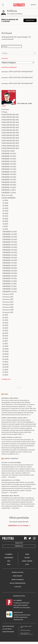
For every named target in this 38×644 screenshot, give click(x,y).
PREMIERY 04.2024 (9, 169)
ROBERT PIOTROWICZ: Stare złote (12, 437)
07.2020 (5, 362)
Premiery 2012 (8, 299)
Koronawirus (9, 558)
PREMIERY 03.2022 (10, 242)
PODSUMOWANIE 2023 (10, 146)
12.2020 (5, 375)
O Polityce (18, 587)
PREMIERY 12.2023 (10, 291)
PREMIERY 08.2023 (10, 271)
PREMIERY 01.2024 (9, 153)
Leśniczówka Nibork (8, 632)
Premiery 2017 (8, 312)
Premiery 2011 (8, 297)
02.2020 (6, 349)
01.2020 (5, 346)
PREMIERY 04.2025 (9, 172)
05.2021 (5, 325)
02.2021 (5, 318)
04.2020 (6, 354)
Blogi (27, 564)
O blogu (4, 112)
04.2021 (5, 323)
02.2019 (5, 203)
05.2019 (5, 211)
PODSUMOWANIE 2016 (10, 127)
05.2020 (6, 357)
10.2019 (5, 224)
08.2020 (6, 364)
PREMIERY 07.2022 (10, 263)
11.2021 (5, 341)
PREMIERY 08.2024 (9, 182)
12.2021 (5, 344)
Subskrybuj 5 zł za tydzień (18, 526)
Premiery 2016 (8, 310)
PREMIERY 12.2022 (10, 289)
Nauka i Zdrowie (27, 561)
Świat (9, 564)
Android (19, 600)
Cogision (26, 626)
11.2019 (5, 226)
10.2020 (5, 370)
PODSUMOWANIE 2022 (10, 143)
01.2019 (5, 200)
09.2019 (5, 221)
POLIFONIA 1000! (8, 151)
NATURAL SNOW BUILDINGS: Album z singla (14, 418)
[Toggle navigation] (3, 5)
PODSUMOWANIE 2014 (10, 122)
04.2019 (5, 208)
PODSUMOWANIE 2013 (10, 120)
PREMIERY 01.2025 (9, 156)
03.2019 (5, 206)
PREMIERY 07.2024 (9, 180)
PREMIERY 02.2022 (10, 237)
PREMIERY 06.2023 (10, 260)
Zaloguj (33, 5)
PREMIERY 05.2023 (10, 255)
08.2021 (5, 333)
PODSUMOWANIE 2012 (10, 117)
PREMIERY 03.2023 (10, 245)
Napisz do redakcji (18, 580)
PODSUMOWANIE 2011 (10, 114)
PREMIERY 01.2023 (10, 234)
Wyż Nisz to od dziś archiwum (11, 463)
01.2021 (5, 315)
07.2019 (5, 216)
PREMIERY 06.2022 (10, 258)
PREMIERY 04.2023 (10, 250)
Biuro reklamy (18, 576)
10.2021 (5, 338)
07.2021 (5, 330)
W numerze (9, 554)
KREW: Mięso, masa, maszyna (10, 496)
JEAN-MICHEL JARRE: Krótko (10, 398)
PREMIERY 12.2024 (9, 193)
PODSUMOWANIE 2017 (10, 130)
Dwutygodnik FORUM (8, 626)
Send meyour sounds (19, 387)
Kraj (9, 561)
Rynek (27, 554)
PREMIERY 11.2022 (10, 284)
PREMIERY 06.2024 (9, 177)
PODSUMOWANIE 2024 (10, 148)
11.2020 (5, 372)
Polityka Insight (7, 629)
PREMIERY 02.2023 (10, 239)
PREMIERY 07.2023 (10, 265)
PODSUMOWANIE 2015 (10, 125)
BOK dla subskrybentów (18, 583)
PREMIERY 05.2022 (10, 252)
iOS (15, 600)
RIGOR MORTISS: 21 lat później (11, 480)
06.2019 (5, 213)
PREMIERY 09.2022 (10, 273)
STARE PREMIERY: (9, 198)
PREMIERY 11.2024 (9, 190)
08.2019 (5, 219)
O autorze (5, 109)
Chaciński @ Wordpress (11, 459)
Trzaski (6, 394)
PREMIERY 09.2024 (9, 185)
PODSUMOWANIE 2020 (10, 138)
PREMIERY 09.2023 (10, 276)
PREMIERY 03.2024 (9, 164)
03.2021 (5, 320)
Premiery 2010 (8, 294)
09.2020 (6, 367)
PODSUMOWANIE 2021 (10, 141)
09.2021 (5, 336)
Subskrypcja (19, 546)
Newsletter (19, 543)
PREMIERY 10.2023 (10, 281)
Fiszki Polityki (18, 613)
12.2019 (5, 229)
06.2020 (6, 359)
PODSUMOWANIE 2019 (10, 135)
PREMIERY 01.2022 (10, 232)
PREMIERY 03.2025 (9, 167)
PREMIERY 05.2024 (9, 174)
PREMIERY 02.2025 (9, 161)
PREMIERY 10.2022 (10, 278)
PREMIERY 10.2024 (9, 187)
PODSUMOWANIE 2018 (10, 133)
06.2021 (5, 328)
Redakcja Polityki (18, 572)
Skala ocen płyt (7, 195)
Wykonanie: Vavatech (25, 630)
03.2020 (6, 351)
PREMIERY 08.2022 (10, 268)
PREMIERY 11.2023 (10, 286)
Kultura (27, 558)
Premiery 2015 (8, 307)
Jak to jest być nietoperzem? (21, 71)
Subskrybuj (30, 20)
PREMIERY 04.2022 (10, 247)
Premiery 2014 (8, 304)
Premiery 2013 (8, 302)
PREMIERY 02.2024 (9, 159)
